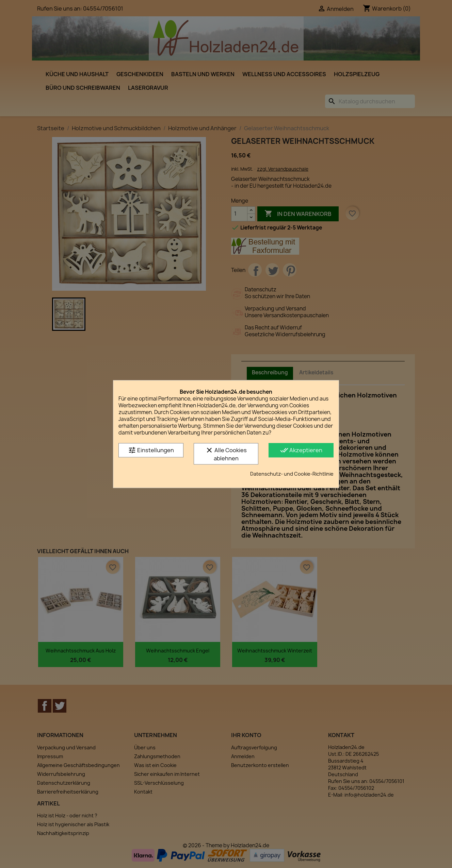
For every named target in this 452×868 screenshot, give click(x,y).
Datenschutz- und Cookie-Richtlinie (292, 474)
